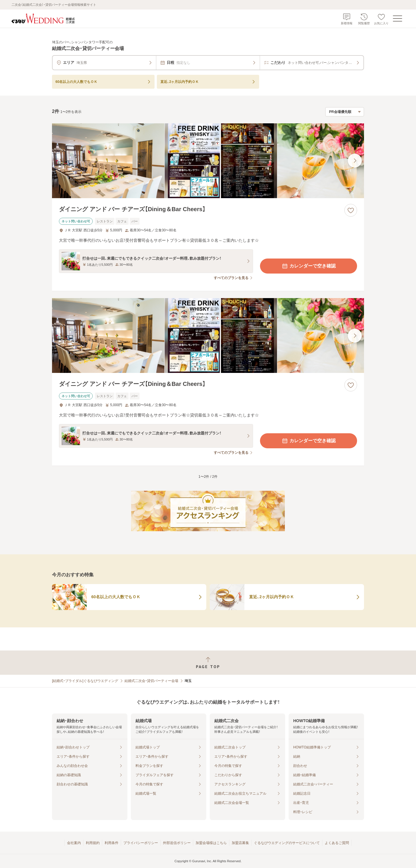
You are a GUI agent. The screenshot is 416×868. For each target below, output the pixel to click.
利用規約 (93, 843)
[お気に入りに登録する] (351, 210)
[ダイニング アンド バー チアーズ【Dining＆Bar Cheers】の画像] (208, 161)
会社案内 (74, 843)
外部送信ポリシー (177, 843)
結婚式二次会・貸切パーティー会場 (151, 681)
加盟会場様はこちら (211, 843)
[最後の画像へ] (355, 161)
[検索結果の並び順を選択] (345, 112)
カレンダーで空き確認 (309, 266)
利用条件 (112, 843)
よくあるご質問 (337, 843)
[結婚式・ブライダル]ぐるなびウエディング (85, 681)
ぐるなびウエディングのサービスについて (287, 843)
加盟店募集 (240, 843)
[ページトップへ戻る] (208, 663)
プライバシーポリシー (141, 843)
